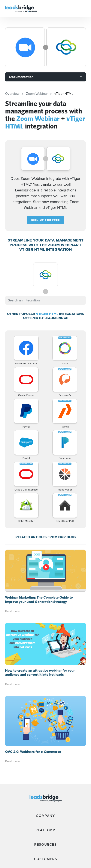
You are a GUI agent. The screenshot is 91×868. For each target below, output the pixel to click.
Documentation (21, 77)
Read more (12, 611)
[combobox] (45, 300)
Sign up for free (46, 220)
